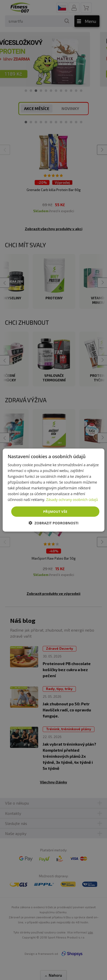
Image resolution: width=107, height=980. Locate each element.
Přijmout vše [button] (55, 511)
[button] (54, 523)
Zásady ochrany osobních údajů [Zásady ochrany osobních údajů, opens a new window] (72, 500)
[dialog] (54, 490)
